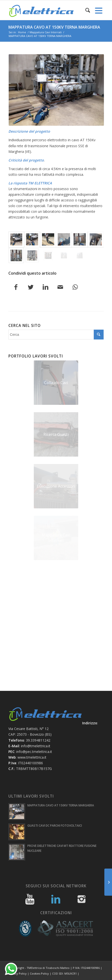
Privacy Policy (18, 973)
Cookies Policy (39, 973)
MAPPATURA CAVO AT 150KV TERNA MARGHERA (54, 27)
